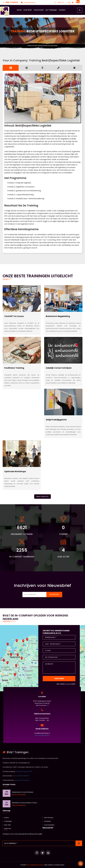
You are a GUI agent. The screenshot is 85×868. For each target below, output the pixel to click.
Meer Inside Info (42, 497)
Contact (62, 10)
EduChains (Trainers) (22, 780)
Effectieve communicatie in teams (25, 803)
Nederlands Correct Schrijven (23, 792)
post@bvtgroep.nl (28, 2)
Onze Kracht (39, 10)
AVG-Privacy (48, 818)
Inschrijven (54, 594)
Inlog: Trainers (74, 2)
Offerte (59, 2)
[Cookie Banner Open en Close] (81, 864)
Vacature (47, 821)
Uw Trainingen (51, 10)
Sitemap (6, 811)
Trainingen (7, 821)
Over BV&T (28, 10)
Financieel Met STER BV (21, 776)
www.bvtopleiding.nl (42, 735)
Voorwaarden (48, 825)
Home (19, 10)
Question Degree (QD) (24, 771)
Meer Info (7, 829)
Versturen (59, 679)
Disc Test (7, 825)
